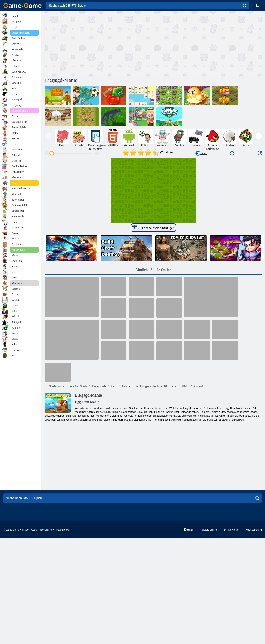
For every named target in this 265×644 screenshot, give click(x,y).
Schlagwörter (231, 630)
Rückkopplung (254, 630)
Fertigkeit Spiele (77, 486)
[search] (245, 6)
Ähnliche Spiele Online (153, 370)
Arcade (126, 486)
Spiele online (56, 486)
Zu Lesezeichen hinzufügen (153, 327)
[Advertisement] (99, 43)
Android (198, 486)
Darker (201, 153)
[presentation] (48, 136)
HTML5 (185, 486)
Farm (114, 486)
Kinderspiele (99, 486)
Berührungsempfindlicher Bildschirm (155, 486)
